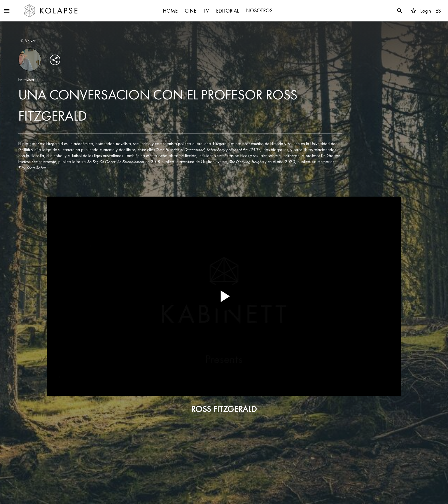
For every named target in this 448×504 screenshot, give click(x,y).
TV (206, 11)
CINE (191, 11)
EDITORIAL (227, 11)
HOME (170, 11)
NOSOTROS (259, 10)
